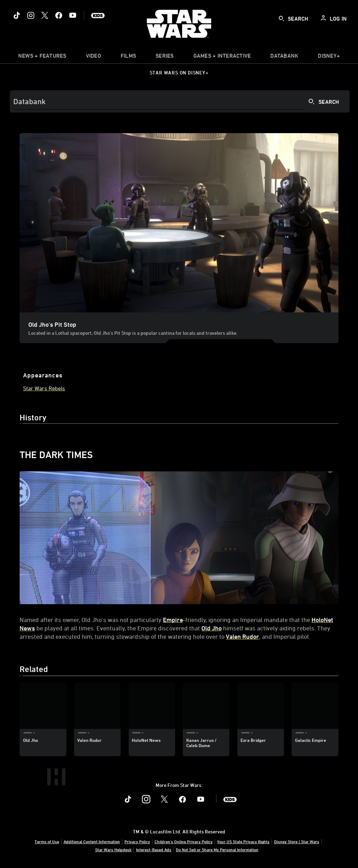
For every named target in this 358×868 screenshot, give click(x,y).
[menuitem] (94, 57)
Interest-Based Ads (154, 849)
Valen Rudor (242, 636)
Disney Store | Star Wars (297, 841)
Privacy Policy (137, 841)
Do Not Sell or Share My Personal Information (217, 849)
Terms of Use (47, 841)
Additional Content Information (92, 841)
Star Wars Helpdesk (113, 849)
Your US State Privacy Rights (243, 841)
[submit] (281, 19)
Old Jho (212, 628)
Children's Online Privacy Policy (184, 841)
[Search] (180, 101)
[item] (42, 57)
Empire (173, 620)
